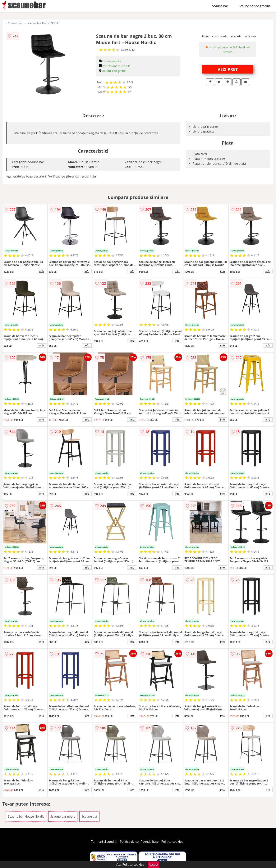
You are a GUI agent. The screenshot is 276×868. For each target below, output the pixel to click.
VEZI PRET (228, 69)
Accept (154, 865)
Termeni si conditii (104, 842)
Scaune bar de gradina (255, 6)
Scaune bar (220, 6)
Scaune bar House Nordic (43, 23)
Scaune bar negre (63, 816)
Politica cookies (172, 842)
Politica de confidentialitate (139, 842)
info (42, 271)
